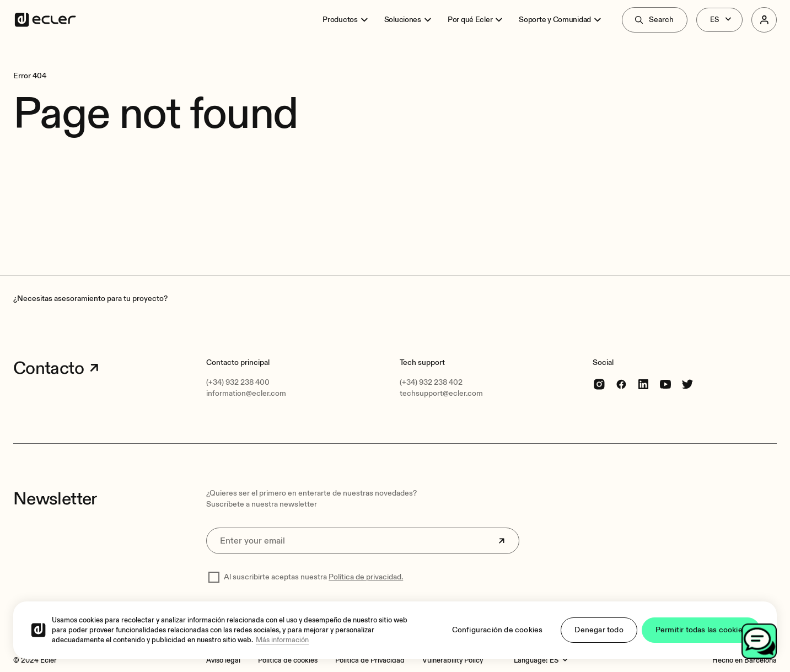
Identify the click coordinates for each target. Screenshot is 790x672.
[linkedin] (643, 384)
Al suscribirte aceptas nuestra (313, 577)
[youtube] (665, 384)
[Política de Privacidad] (370, 660)
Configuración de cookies (498, 630)
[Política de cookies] (288, 660)
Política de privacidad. (366, 577)
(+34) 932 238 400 (238, 382)
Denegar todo (599, 630)
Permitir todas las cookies (701, 630)
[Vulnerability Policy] (453, 660)
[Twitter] (687, 384)
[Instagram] (599, 384)
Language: (531, 660)
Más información (282, 640)
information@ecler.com (246, 393)
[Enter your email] (363, 541)
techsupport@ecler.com (441, 393)
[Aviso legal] (223, 660)
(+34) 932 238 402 (431, 382)
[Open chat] (759, 641)
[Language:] (560, 660)
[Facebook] (621, 384)
